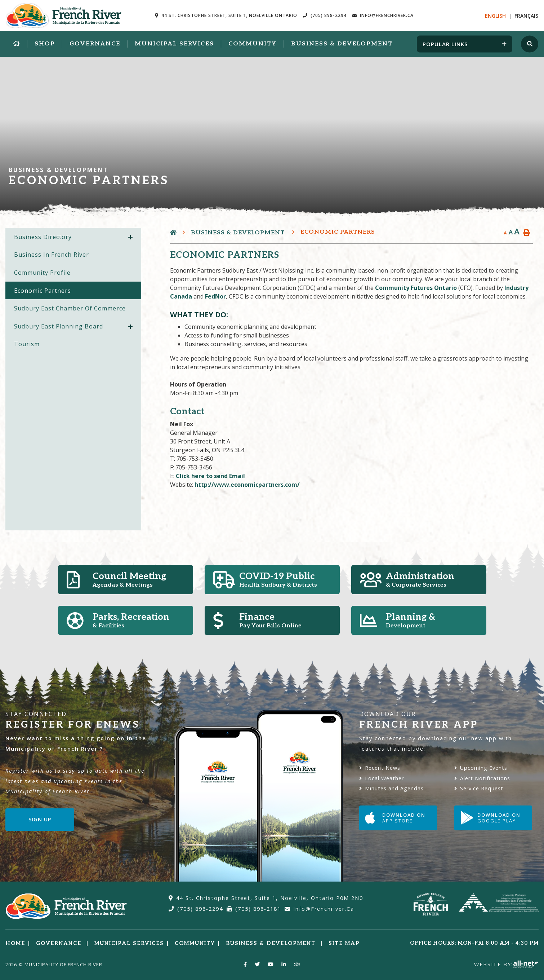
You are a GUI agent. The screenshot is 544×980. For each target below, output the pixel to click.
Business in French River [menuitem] (52, 255)
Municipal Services (129, 943)
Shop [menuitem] (45, 44)
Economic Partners (338, 232)
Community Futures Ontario (417, 288)
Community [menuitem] (253, 44)
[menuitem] (17, 44)
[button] (130, 237)
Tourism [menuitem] (27, 344)
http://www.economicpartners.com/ (247, 485)
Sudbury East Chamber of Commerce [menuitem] (70, 308)
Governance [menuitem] (95, 44)
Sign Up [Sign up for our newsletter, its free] (40, 819)
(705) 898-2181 (254, 909)
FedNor (215, 296)
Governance (60, 943)
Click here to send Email (210, 476)
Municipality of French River (64, 16)
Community (195, 943)
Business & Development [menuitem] (342, 44)
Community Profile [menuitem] (42, 273)
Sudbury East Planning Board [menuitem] (59, 326)
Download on (395, 818)
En (495, 16)
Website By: (506, 964)
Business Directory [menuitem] (43, 237)
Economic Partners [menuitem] (43, 291)
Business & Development (239, 233)
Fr (526, 16)
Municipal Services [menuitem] (174, 44)
